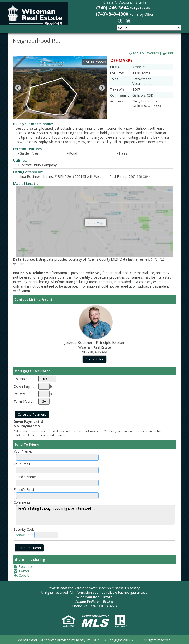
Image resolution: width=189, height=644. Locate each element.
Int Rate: (20, 394)
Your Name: (23, 451)
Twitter (21, 571)
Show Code (25, 535)
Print (168, 53)
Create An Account (118, 2)
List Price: (21, 379)
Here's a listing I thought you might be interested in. (96, 515)
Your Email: (22, 464)
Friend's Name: (25, 477)
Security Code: (25, 529)
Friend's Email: (25, 489)
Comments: (23, 502)
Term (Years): (24, 401)
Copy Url (23, 575)
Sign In (141, 2)
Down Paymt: (24, 386)
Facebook (24, 566)
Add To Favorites (144, 53)
